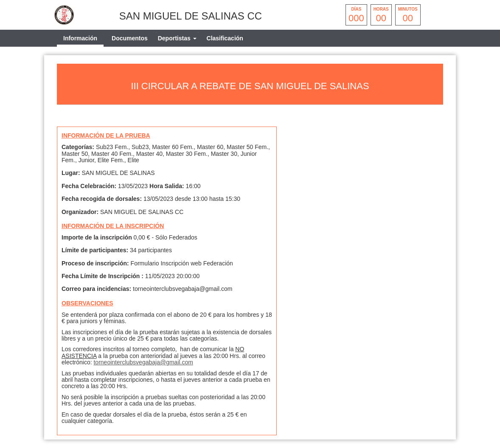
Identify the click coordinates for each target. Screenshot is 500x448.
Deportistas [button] (177, 38)
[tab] (177, 38)
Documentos (130, 38)
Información (80, 38)
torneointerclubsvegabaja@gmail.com (143, 362)
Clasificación (225, 38)
